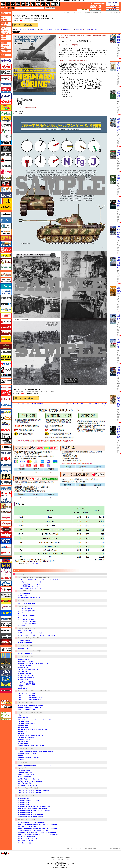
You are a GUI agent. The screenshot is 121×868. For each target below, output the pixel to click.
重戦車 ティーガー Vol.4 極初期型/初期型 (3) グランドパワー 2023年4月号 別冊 (38, 835)
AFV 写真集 (87, 30)
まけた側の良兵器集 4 (23, 721)
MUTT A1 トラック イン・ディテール (27, 596)
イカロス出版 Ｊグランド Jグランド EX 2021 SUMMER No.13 (29, 404)
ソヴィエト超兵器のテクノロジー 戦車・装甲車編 (30, 736)
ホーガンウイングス (6, 523)
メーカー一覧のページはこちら (6, 61)
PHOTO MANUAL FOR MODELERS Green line (37, 577)
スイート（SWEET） (6, 316)
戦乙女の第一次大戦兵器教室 (25, 643)
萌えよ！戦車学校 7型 (23, 802)
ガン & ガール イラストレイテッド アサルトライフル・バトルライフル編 (36, 635)
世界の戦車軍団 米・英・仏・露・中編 (27, 785)
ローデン (6, 691)
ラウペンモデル (6, 673)
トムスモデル (6, 393)
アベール (6, 108)
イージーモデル (6, 119)
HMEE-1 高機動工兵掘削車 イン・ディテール (29, 584)
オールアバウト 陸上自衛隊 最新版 (26, 684)
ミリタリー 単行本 (30, 703)
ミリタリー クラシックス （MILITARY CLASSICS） (38, 691)
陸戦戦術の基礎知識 (23, 742)
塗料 (38, 4)
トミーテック (6, 387)
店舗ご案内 (6, 713)
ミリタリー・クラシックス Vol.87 (26, 696)
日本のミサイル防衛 (23, 680)
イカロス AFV (58, 30)
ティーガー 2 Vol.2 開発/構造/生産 (26, 837)
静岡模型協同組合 (6, 298)
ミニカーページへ (6, 36)
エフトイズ (6, 189)
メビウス (6, 601)
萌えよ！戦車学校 (30, 796)
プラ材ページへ (6, 48)
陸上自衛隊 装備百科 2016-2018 (26, 678)
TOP (7, 8)
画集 (26, 762)
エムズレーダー (6, 702)
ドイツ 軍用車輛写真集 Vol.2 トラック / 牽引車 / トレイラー (33, 831)
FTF (6, 184)
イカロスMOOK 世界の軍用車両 (33, 651)
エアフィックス (6, 160)
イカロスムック (29, 657)
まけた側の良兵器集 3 (23, 717)
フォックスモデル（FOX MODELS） (6, 477)
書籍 (68, 849)
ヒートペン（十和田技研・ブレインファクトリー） (6, 442)
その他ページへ (6, 39)
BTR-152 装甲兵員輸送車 (24, 594)
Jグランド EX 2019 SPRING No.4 (26, 615)
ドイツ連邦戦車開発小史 (24, 641)
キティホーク (6, 226)
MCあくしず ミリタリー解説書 (33, 638)
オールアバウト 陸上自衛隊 (25, 674)
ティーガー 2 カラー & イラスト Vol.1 (27, 839)
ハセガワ (6, 412)
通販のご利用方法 (113, 3)
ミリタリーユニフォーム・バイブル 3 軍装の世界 (30, 793)
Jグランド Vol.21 (22, 625)
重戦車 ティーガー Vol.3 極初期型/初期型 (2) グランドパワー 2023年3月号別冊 (37, 829)
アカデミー (6, 90)
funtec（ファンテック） (6, 465)
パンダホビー (6, 436)
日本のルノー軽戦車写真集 (24, 777)
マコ (6, 560)
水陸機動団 (20, 686)
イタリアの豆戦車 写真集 (24, 771)
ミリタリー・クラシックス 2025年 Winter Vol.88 (30, 698)
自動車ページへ (6, 25)
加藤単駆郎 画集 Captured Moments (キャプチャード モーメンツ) (34, 765)
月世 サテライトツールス (6, 250)
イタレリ (6, 131)
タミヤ (6, 364)
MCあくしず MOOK (30, 628)
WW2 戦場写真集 (68, 30)
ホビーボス (6, 547)
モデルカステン (6, 625)
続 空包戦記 (21, 760)
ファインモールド (6, 459)
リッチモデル (6, 679)
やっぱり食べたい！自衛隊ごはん (26, 682)
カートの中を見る (95, 10)
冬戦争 (19, 715)
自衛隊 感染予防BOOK (23, 659)
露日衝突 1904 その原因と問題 (119, 66)
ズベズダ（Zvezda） (6, 339)
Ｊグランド (28, 606)
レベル (6, 685)
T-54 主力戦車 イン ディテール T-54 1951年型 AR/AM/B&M (33, 582)
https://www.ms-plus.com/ (61, 861)
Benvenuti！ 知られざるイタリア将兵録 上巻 (29, 707)
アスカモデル (6, 102)
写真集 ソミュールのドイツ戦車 (26, 775)
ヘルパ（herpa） (6, 518)
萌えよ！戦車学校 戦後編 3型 (25, 813)
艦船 (13, 4)
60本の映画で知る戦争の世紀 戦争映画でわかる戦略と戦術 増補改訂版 (35, 751)
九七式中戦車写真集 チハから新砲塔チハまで (29, 779)
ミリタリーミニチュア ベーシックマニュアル (29, 670)
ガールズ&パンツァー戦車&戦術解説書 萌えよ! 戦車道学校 (32, 809)
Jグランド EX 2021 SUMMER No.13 (27, 619)
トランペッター (6, 405)
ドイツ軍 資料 (78, 30)
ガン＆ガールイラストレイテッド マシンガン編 (30, 633)
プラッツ (6, 494)
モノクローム (6, 630)
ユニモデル (6, 650)
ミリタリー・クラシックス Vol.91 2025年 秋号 (29, 700)
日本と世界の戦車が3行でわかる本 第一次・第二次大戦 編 (32, 729)
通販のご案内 (6, 715)
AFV (6, 17)
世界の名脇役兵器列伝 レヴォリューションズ (29, 758)
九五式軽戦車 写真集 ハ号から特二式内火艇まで (30, 781)
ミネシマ (6, 584)
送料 (113, 5)
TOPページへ (6, 13)
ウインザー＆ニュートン (6, 137)
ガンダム (33, 4)
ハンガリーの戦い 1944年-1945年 (26, 603)
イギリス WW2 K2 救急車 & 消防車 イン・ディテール (31, 598)
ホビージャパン (6, 535)
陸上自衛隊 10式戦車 (23, 744)
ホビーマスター (6, 553)
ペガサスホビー (6, 506)
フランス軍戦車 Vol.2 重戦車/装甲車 (27, 827)
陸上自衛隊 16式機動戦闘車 (25, 654)
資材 (48, 4)
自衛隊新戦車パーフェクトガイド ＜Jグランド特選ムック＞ (33, 663)
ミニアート (6, 578)
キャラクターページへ (6, 33)
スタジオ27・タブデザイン (6, 327)
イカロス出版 (17, 392)
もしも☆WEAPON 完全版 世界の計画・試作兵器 (30, 705)
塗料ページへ (6, 43)
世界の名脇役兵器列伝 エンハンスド (27, 754)
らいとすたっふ (6, 667)
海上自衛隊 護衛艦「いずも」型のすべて (119, 262)
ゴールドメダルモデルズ (6, 261)
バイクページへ (6, 28)
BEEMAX (6, 447)
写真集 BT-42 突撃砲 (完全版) (25, 773)
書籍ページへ (6, 55)
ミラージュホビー (6, 589)
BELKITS (6, 512)
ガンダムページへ (6, 31)
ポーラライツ (6, 529)
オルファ (6, 207)
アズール (6, 96)
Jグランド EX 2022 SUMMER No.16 (27, 623)
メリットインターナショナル (6, 607)
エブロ (6, 195)
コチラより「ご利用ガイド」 (36, 563)
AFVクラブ (6, 166)
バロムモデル (6, 424)
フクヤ (6, 483)
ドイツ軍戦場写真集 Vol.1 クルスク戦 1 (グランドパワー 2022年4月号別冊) (37, 833)
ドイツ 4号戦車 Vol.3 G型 (24, 843)
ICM (6, 67)
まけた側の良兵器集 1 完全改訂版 (26, 723)
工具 (43, 4)
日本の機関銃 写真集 (23, 727)
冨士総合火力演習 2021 (24, 688)
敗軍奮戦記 (20, 756)
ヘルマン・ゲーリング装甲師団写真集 (27, 30)
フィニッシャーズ (6, 471)
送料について (6, 717)
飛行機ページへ (6, 20)
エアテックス (6, 154)
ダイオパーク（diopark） (6, 346)
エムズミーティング (6, 707)
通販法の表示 (6, 720)
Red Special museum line (32, 591)
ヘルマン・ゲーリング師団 (46, 30)
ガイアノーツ (6, 214)
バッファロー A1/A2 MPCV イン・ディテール (29, 588)
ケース (53, 4)
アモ (19, 601)
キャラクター (28, 4)
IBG (6, 72)
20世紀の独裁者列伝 (23, 648)
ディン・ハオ (6, 370)
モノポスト (6, 636)
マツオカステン (6, 572)
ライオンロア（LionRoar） (6, 661)
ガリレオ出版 (21, 820)
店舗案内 (113, 10)
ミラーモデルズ (6, 595)
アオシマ (6, 84)
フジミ (6, 488)
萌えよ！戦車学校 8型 (23, 804)
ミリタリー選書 (29, 749)
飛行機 (8, 4)
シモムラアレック (6, 310)
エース (6, 178)
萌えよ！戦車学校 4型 (23, 798)
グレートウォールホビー (6, 244)
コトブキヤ (6, 267)
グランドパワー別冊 (30, 820)
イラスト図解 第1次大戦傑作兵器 (26, 738)
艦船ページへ (6, 23)
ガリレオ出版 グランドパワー (6, 238)
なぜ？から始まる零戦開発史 (119, 203)
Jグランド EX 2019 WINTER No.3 (26, 613)
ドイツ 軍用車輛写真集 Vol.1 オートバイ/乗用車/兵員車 (32, 822)
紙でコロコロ (6, 220)
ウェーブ (6, 143)
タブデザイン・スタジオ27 (6, 358)
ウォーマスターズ (6, 148)
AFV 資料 (95, 30)
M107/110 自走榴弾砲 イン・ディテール (28, 586)
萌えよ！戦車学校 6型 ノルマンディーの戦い (29, 800)
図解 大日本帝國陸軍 (23, 725)
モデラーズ (6, 613)
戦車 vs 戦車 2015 (22, 672)
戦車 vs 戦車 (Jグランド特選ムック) (27, 661)
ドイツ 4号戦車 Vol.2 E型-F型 (25, 841)
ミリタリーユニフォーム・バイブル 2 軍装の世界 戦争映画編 (33, 791)
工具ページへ (6, 45)
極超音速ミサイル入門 (23, 732)
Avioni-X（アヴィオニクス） (6, 78)
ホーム (63, 849)
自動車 (18, 4)
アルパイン (6, 113)
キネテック (6, 232)
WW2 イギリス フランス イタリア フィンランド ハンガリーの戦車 (34, 719)
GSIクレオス (6, 286)
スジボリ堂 (6, 321)
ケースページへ (6, 51)
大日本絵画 (6, 352)
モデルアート (6, 619)
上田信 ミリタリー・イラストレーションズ (28, 710)
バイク (23, 4)
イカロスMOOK (29, 645)
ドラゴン (6, 399)
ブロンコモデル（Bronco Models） (6, 500)
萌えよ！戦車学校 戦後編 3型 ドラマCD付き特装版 (30, 815)
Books (22, 601)
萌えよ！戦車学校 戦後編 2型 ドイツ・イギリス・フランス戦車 (34, 811)
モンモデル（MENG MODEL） (6, 642)
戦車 (26, 768)
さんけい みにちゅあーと (6, 280)
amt (6, 172)
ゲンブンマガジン (6, 255)
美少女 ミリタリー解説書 (31, 788)
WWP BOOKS (21, 577)
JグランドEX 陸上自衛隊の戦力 (26, 609)
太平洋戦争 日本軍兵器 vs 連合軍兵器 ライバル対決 (31, 746)
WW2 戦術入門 (21, 734)
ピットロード (6, 453)
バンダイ (6, 430)
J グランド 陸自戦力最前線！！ (26, 665)
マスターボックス (6, 566)
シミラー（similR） (6, 304)
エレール (6, 201)
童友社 (6, 376)
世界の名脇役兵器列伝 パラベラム (26, 740)
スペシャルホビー (6, 333)
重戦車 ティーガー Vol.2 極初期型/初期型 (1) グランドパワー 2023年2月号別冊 (37, 824)
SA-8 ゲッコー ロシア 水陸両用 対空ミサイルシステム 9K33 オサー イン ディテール (39, 580)
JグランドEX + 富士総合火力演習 (26, 611)
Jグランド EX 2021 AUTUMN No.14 (27, 621)
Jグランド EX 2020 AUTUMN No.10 (27, 617)
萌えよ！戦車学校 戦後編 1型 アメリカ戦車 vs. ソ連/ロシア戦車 (34, 807)
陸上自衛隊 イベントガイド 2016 (26, 676)
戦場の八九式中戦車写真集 (24, 783)
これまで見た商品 (83, 10)
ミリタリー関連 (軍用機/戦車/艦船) (29, 19)
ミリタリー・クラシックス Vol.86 (26, 694)
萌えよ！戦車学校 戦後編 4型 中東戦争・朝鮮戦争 (30, 817)
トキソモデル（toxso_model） (6, 382)
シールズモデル (6, 292)
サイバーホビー (6, 275)
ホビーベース (6, 541)
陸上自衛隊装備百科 (23, 668)
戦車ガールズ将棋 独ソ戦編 (25, 631)
